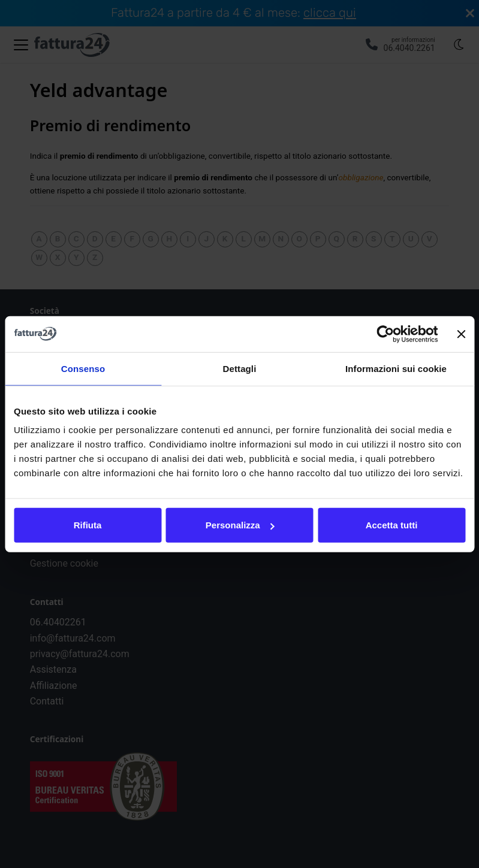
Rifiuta (88, 525)
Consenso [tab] (83, 368)
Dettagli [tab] (240, 368)
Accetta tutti (392, 525)
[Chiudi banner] (461, 334)
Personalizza (240, 525)
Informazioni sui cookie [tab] (396, 368)
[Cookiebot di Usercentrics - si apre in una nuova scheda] (386, 334)
